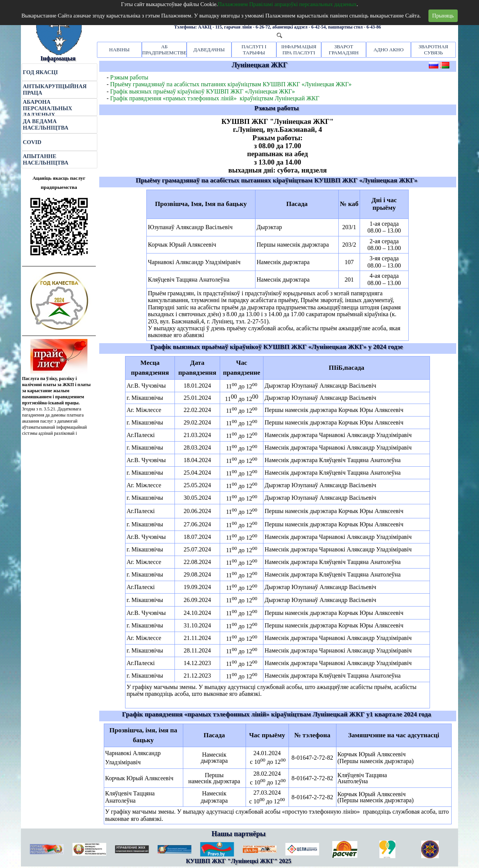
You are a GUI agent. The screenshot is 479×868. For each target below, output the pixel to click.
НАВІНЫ (119, 50)
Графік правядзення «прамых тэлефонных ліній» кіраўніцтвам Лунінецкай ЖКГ (215, 98)
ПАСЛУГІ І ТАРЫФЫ (254, 50)
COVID (32, 142)
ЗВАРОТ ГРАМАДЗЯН (344, 50)
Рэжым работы (129, 77)
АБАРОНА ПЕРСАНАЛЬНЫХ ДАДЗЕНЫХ (48, 108)
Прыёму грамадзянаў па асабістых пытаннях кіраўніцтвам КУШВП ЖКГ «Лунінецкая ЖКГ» (231, 84)
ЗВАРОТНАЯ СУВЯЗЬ (433, 50)
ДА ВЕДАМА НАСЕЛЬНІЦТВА (46, 124)
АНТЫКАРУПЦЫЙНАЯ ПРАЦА (55, 89)
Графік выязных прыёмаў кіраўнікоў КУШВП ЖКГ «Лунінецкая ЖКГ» (203, 91)
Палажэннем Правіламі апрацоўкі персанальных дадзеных (287, 4)
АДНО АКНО (388, 50)
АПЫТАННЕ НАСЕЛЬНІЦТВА (46, 159)
